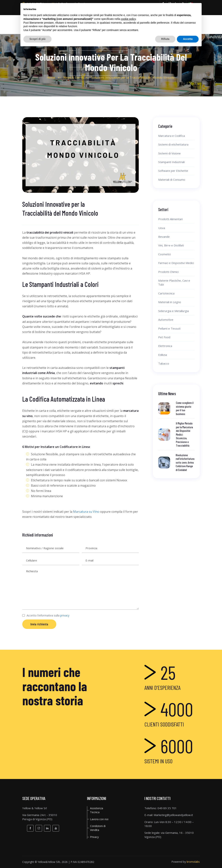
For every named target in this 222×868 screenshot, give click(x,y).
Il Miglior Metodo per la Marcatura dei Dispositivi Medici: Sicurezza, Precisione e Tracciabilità (184, 434)
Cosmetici (165, 254)
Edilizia (163, 355)
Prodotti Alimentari (170, 219)
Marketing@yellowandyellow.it (173, 815)
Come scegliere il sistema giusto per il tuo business (185, 408)
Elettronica (165, 346)
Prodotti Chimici (168, 272)
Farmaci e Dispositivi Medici (176, 263)
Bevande (164, 237)
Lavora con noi (99, 819)
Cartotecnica (166, 293)
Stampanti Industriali (171, 162)
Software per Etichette (173, 171)
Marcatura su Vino (86, 512)
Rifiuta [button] (165, 39)
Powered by (186, 862)
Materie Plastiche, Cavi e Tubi (174, 282)
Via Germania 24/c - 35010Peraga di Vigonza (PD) (40, 817)
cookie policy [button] (128, 19)
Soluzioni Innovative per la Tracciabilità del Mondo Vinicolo (133, 77)
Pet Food (164, 337)
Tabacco (164, 363)
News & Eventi (74, 77)
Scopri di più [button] (37, 39)
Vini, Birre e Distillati (171, 245)
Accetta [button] (188, 39)
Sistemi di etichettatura (173, 144)
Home (51, 77)
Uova (162, 228)
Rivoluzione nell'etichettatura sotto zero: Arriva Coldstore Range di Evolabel (185, 462)
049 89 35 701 (167, 808)
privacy (65, 615)
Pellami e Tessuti (169, 328)
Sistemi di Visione (169, 153)
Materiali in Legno (170, 302)
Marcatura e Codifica (172, 136)
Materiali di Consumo (172, 180)
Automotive (166, 320)
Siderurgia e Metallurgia (173, 311)
